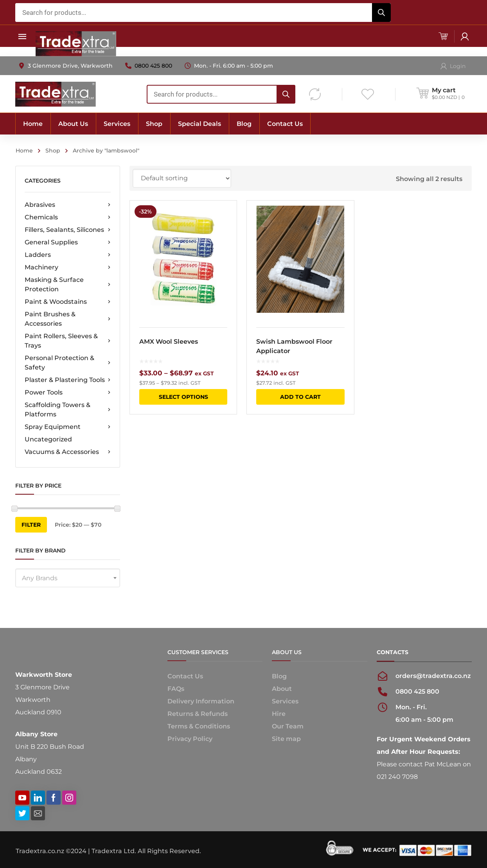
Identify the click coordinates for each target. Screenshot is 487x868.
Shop (53, 151)
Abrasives (68, 205)
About (282, 689)
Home (24, 151)
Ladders (68, 255)
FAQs (176, 689)
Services (285, 701)
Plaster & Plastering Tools (68, 380)
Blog (279, 676)
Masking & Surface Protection (68, 284)
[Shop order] (182, 178)
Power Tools (68, 393)
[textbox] (68, 578)
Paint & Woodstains (68, 302)
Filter (31, 525)
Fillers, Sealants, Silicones (68, 230)
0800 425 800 (153, 66)
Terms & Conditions (199, 726)
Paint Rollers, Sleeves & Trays (68, 341)
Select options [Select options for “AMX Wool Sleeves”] (183, 397)
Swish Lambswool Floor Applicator (296, 346)
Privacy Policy (190, 739)
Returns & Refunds (198, 714)
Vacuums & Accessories (68, 452)
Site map (286, 739)
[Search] (381, 13)
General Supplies (68, 242)
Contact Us (185, 676)
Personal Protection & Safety (68, 363)
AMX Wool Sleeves (169, 342)
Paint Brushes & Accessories (68, 319)
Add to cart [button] (302, 397)
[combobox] (203, 13)
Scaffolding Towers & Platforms (68, 410)
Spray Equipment (68, 427)
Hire (279, 714)
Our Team (288, 726)
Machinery (68, 267)
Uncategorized (48, 439)
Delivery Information (201, 701)
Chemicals (68, 217)
